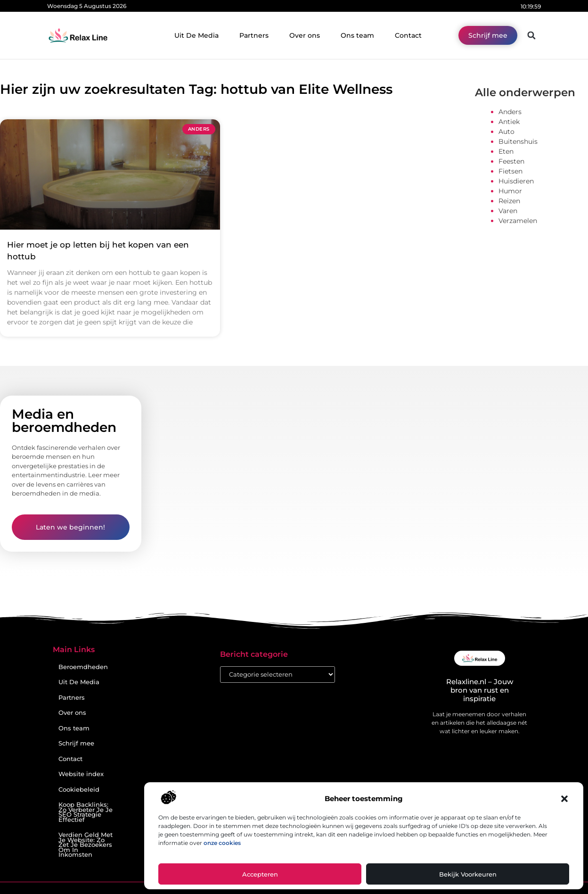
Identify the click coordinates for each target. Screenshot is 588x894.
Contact (408, 35)
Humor (510, 191)
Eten (506, 151)
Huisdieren (516, 181)
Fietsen (510, 171)
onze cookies (222, 843)
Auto (506, 132)
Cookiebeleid (79, 790)
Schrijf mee (76, 743)
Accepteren (260, 874)
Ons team (357, 35)
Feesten (511, 161)
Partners (254, 35)
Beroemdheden (83, 667)
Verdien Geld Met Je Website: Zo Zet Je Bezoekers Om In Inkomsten (86, 845)
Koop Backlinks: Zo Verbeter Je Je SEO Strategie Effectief (86, 812)
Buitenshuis (518, 141)
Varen (508, 211)
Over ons (305, 35)
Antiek (509, 122)
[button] (564, 799)
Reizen (509, 201)
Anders (510, 112)
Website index (81, 774)
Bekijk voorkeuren (468, 874)
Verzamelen (518, 221)
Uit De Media (196, 35)
